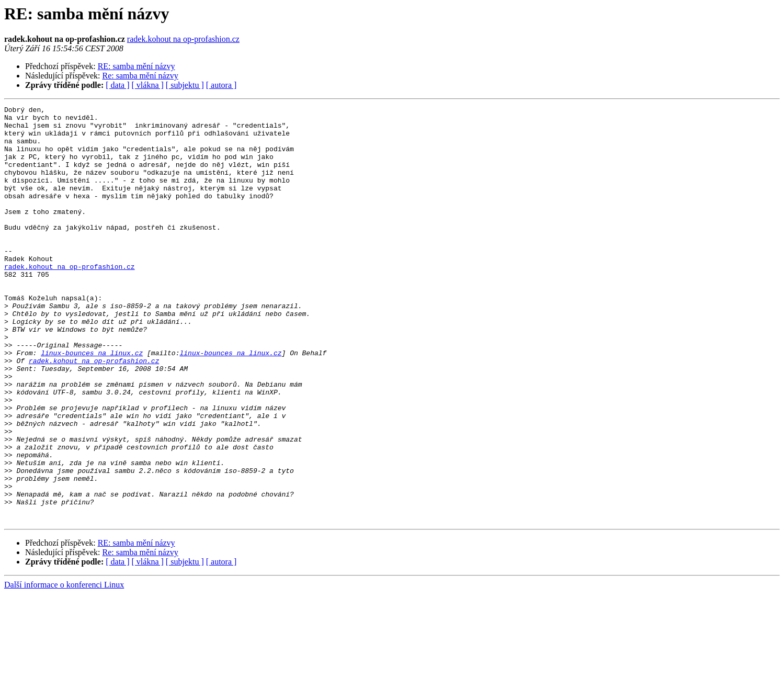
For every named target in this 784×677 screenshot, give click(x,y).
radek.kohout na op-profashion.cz (183, 39)
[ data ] (117, 85)
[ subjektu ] (185, 85)
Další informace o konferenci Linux (64, 668)
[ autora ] (221, 85)
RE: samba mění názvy (137, 66)
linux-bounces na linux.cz (92, 403)
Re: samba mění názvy (140, 76)
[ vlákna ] (148, 85)
